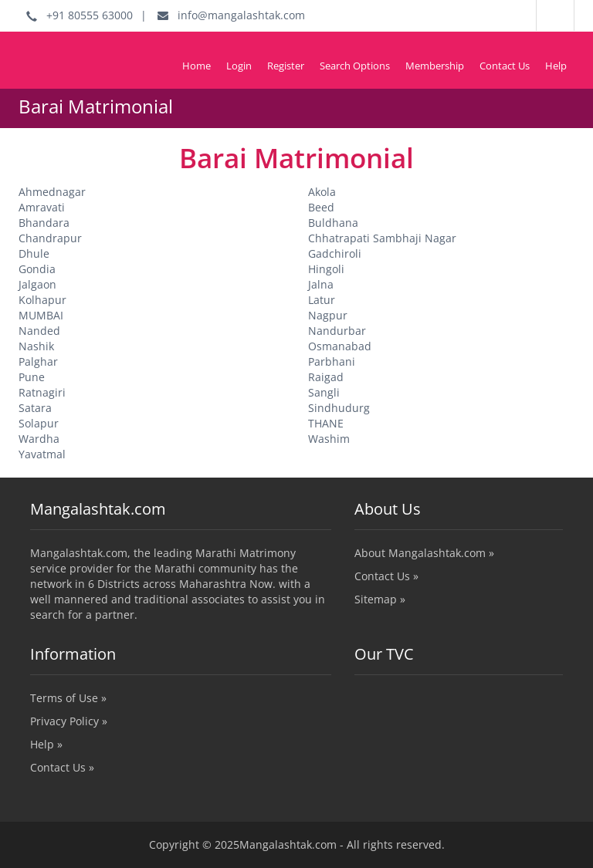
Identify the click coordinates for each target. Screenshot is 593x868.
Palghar (38, 361)
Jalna (321, 284)
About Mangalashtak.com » (424, 553)
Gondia (37, 269)
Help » (46, 744)
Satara (35, 408)
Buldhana (333, 223)
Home (197, 66)
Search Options (355, 66)
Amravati (42, 207)
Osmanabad (340, 346)
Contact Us (505, 66)
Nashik (36, 346)
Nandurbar (337, 331)
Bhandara (44, 223)
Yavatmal (42, 454)
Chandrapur (50, 238)
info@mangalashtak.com (231, 15)
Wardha (39, 439)
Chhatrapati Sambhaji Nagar (382, 238)
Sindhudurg (339, 408)
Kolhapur (42, 300)
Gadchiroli (335, 253)
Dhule (34, 253)
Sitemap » (380, 599)
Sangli (324, 392)
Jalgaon (37, 284)
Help (556, 66)
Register (286, 66)
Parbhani (332, 361)
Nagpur (328, 315)
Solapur (39, 423)
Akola (322, 192)
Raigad (326, 377)
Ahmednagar (52, 192)
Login (239, 66)
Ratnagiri (42, 392)
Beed (321, 207)
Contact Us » (386, 576)
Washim (329, 439)
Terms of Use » (68, 698)
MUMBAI (41, 315)
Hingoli (326, 269)
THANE (326, 423)
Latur (322, 300)
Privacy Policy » (69, 721)
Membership (435, 66)
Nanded (39, 331)
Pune (32, 377)
